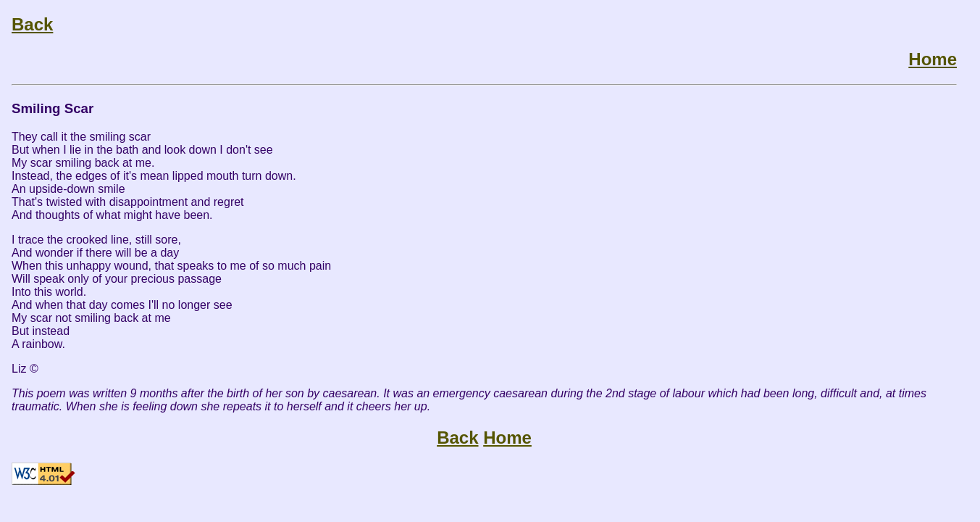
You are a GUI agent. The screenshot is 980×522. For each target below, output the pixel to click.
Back (32, 24)
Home (933, 59)
